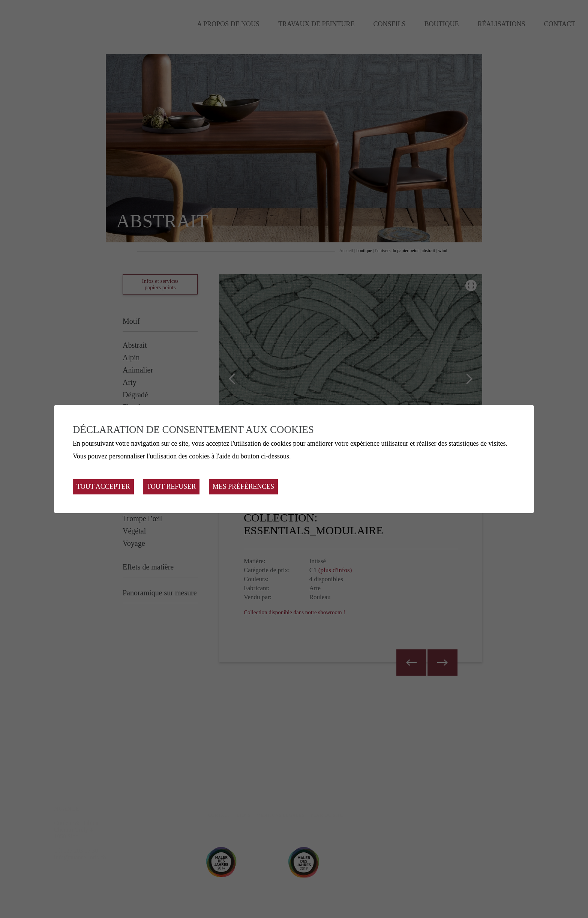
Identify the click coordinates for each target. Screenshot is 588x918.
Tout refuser (171, 487)
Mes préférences (244, 487)
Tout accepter (103, 487)
